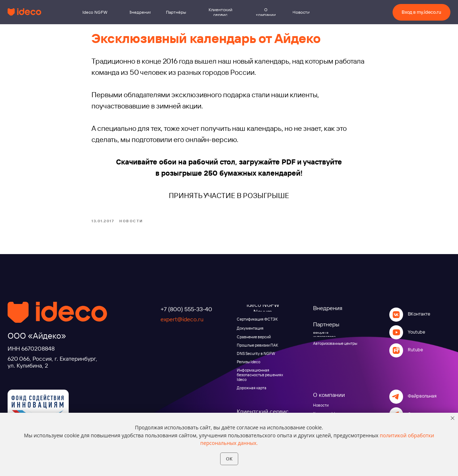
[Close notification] (453, 418)
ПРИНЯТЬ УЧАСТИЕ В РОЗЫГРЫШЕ (229, 199)
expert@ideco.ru (182, 327)
